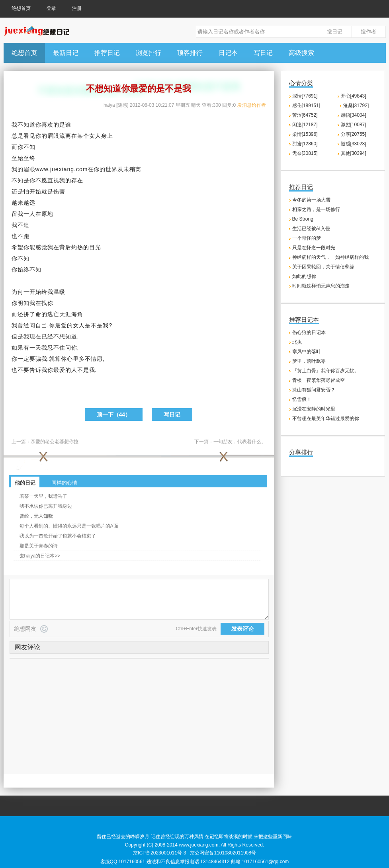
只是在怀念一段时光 (314, 248)
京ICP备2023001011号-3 (159, 853)
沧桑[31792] (356, 106)
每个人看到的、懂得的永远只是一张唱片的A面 (69, 526)
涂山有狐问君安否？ (314, 390)
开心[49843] (354, 96)
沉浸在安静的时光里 (314, 409)
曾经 (23, 325)
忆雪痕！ (302, 399)
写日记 (263, 53)
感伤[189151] (306, 106)
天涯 (65, 314)
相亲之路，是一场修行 (316, 209)
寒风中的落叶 (307, 352)
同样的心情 (64, 483)
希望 (18, 247)
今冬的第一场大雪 (311, 200)
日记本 (228, 53)
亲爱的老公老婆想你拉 (55, 442)
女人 (95, 136)
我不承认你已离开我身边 (46, 506)
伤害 (59, 192)
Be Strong (303, 219)
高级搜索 (301, 53)
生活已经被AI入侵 (311, 229)
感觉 (41, 247)
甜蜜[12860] (305, 144)
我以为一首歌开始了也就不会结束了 (58, 536)
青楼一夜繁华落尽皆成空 (319, 380)
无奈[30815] (305, 153)
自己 (41, 325)
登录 (51, 8)
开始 (35, 192)
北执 (297, 342)
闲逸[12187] (305, 125)
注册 (77, 8)
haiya (109, 105)
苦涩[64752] (305, 115)
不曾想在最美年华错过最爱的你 (326, 418)
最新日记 (66, 53)
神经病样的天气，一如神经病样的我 (330, 257)
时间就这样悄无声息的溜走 (321, 286)
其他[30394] (354, 153)
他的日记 (25, 483)
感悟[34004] (354, 115)
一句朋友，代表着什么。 (240, 442)
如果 (18, 348)
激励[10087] (354, 125)
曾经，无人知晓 (36, 516)
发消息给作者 (252, 105)
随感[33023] (354, 144)
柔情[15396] (305, 134)
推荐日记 (107, 53)
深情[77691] (305, 96)
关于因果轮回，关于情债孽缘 (323, 267)
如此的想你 (304, 276)
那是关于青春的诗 (39, 546)
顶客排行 (190, 53)
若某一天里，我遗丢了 (43, 496)
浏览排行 (149, 53)
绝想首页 (21, 8)
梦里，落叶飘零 (309, 361)
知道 (29, 125)
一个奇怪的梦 (307, 238)
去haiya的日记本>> (40, 556)
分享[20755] (354, 134)
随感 (122, 105)
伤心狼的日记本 (309, 332)
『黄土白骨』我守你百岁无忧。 (326, 371)
